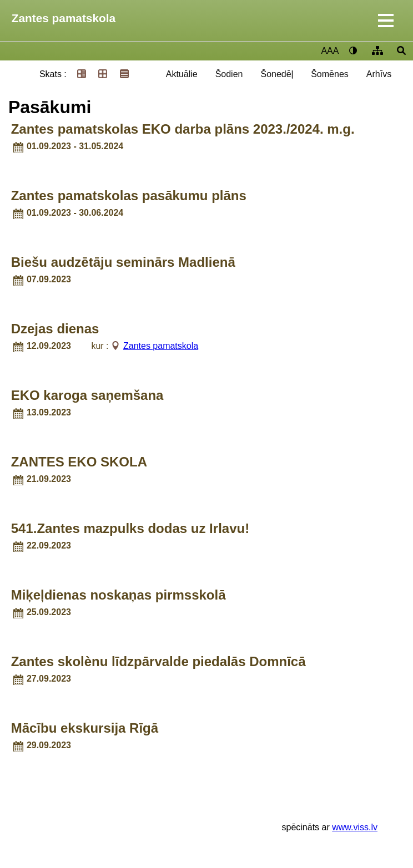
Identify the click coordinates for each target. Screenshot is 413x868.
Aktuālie (182, 74)
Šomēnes (330, 74)
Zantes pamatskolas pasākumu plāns (129, 196)
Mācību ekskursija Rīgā (85, 728)
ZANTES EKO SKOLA (79, 462)
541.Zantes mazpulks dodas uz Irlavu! (130, 528)
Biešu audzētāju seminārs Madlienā (123, 262)
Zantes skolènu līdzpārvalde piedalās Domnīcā (158, 661)
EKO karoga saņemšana (87, 395)
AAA (330, 51)
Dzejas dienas (55, 329)
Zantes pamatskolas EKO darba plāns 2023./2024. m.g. (183, 129)
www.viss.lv (355, 827)
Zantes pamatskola (64, 18)
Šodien (229, 74)
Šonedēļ (277, 74)
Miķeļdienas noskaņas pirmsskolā (119, 595)
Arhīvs (379, 74)
